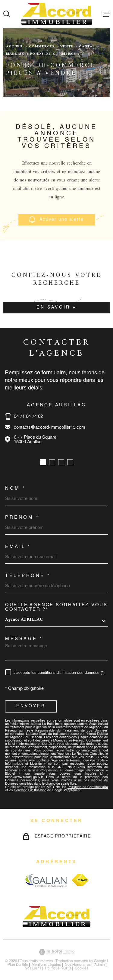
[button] (43, 462)
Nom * (16, 488)
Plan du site (18, 965)
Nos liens (33, 969)
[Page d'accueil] (56, 14)
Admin (100, 965)
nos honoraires (78, 965)
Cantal (87, 47)
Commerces (42, 47)
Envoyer (31, 706)
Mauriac (15, 54)
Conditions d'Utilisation (30, 791)
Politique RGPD (58, 969)
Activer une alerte (56, 220)
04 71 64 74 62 (28, 416)
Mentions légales (46, 965)
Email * (18, 547)
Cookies (82, 969)
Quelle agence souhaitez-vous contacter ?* (56, 607)
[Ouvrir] (7, 14)
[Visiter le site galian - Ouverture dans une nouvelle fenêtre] (46, 880)
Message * (24, 639)
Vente (67, 47)
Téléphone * (28, 576)
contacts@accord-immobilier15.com (50, 427)
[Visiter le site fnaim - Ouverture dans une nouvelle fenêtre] (80, 880)
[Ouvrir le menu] (106, 14)
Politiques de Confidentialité (88, 787)
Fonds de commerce (53, 54)
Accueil (15, 47)
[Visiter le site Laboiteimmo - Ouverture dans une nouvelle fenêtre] (56, 952)
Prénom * (22, 517)
